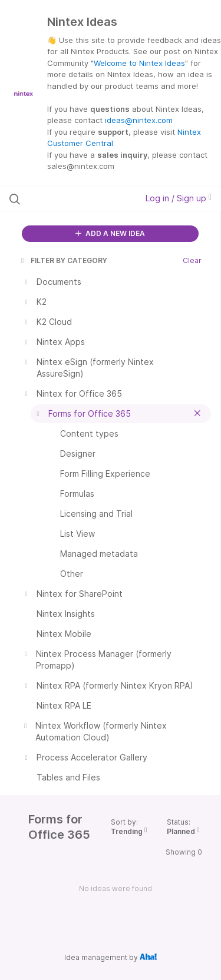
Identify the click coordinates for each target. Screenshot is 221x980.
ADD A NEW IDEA (110, 233)
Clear (192, 260)
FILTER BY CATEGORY (63, 260)
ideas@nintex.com (139, 120)
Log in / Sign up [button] (179, 198)
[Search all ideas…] (70, 199)
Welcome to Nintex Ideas (139, 63)
